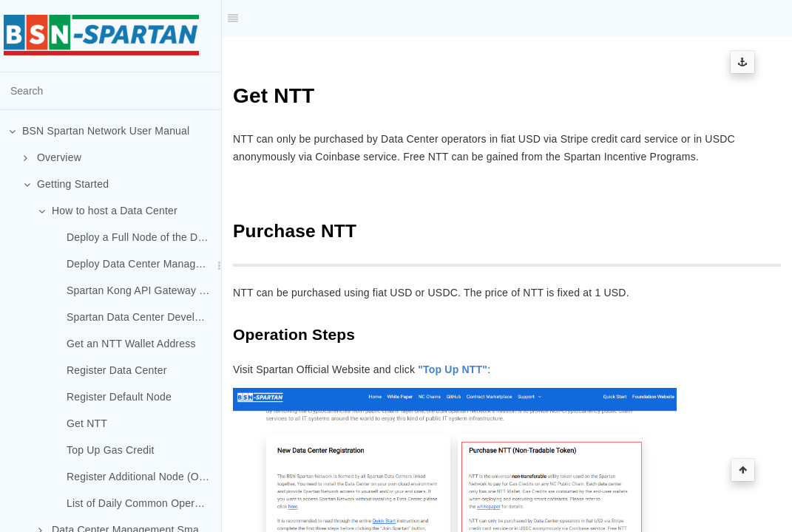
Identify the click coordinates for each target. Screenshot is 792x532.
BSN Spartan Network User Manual (99, 131)
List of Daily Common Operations (144, 503)
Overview (53, 157)
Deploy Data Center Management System (144, 264)
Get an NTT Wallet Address (131, 344)
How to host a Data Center (108, 211)
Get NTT (87, 423)
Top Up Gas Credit (111, 450)
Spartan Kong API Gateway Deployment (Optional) (144, 290)
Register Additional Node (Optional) (144, 477)
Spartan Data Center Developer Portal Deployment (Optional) (144, 317)
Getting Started (66, 184)
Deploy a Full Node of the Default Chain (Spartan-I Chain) (144, 237)
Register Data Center (117, 370)
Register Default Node (119, 397)
